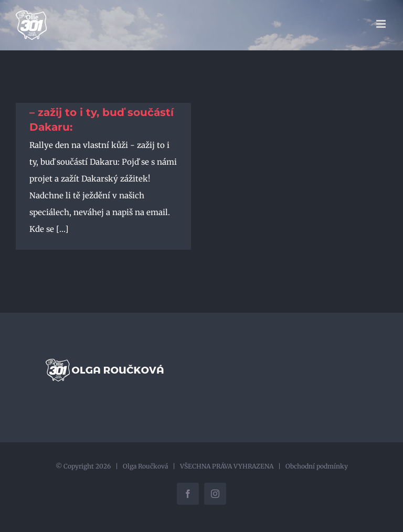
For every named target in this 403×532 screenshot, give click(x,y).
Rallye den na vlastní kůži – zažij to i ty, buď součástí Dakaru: (102, 112)
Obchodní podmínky (317, 466)
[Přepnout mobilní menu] (382, 24)
